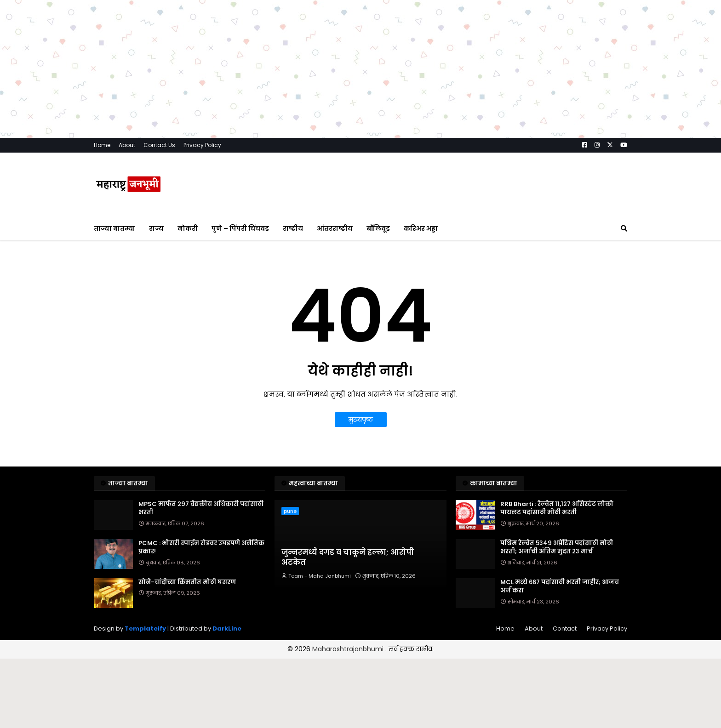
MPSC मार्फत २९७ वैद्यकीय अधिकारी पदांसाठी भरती (201, 508)
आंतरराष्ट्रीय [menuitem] (335, 228)
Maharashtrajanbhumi (349, 649)
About (127, 145)
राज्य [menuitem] (156, 228)
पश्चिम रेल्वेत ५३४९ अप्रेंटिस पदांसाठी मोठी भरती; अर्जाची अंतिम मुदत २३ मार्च (557, 547)
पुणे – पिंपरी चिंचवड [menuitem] (240, 228)
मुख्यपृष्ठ (361, 420)
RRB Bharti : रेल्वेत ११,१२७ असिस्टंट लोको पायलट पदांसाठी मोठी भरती (557, 508)
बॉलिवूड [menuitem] (378, 228)
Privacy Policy (202, 145)
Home (102, 145)
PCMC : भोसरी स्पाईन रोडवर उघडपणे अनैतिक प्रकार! (201, 547)
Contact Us (159, 145)
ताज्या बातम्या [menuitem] (114, 228)
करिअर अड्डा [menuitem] (421, 228)
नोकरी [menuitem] (188, 228)
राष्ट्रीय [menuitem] (293, 228)
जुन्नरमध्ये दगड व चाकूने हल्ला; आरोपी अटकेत (348, 557)
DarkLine (227, 628)
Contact (565, 628)
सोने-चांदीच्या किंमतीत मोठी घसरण (187, 582)
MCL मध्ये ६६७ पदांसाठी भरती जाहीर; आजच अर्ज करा (560, 586)
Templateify (145, 628)
